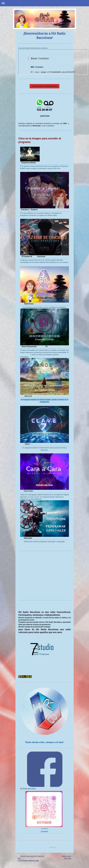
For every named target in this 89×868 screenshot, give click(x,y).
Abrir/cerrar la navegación (44, 3)
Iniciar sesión (66, 856)
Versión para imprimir (27, 856)
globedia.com (53, 847)
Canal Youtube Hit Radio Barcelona (45, 86)
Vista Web (67, 858)
